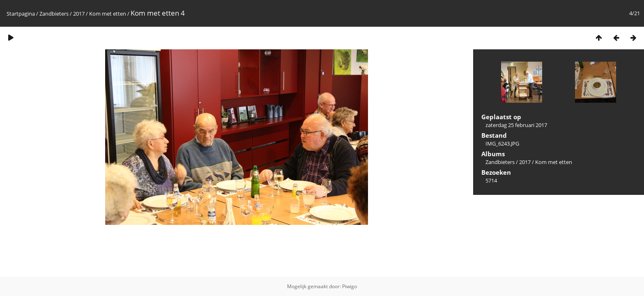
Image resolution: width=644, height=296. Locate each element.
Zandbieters (54, 14)
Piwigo (350, 286)
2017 (79, 14)
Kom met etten (108, 14)
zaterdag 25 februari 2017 (516, 125)
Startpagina (21, 14)
